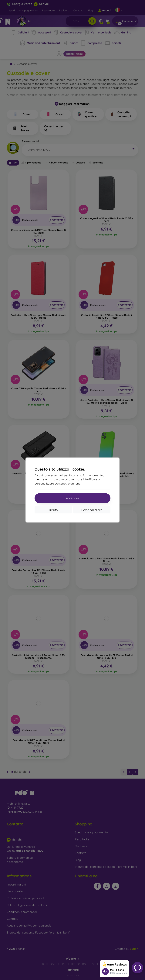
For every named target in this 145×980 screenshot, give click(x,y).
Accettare (72, 498)
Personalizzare (92, 510)
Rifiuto (53, 510)
